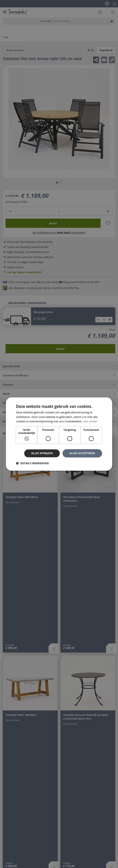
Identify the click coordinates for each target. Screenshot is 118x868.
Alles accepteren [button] (82, 453)
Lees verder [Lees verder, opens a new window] (90, 421)
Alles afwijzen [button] (42, 453)
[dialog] (59, 434)
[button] (32, 463)
